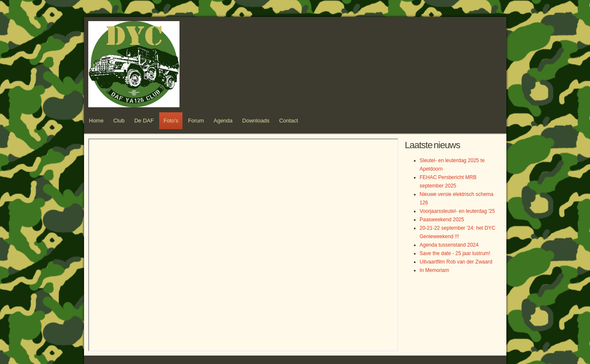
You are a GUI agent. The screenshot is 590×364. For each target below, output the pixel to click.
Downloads (256, 121)
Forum (196, 121)
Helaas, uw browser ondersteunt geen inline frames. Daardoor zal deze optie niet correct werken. (243, 245)
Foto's (171, 121)
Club (119, 121)
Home (97, 121)
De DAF (144, 121)
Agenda (223, 121)
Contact (289, 121)
